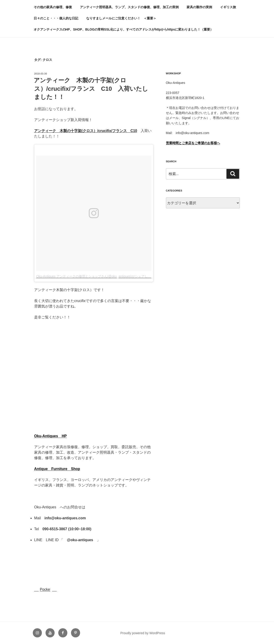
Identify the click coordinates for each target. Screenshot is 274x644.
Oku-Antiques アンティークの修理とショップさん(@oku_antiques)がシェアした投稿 (97, 276)
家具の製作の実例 (199, 7)
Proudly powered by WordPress (143, 633)
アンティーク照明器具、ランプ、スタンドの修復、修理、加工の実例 (129, 7)
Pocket (45, 589)
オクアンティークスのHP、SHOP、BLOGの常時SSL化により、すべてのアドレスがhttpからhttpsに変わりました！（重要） (123, 29)
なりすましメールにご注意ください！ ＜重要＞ (121, 18)
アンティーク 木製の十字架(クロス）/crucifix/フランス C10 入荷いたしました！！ (91, 89)
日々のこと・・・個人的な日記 (56, 18)
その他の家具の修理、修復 (53, 7)
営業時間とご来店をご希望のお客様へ (193, 143)
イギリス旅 (228, 7)
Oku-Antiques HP (50, 436)
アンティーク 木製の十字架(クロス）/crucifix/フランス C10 (86, 131)
